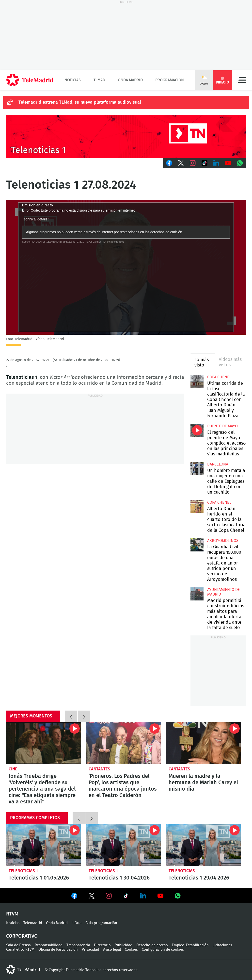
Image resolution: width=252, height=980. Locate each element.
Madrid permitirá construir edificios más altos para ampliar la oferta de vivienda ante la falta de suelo (197, 594)
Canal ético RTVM (20, 950)
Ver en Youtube (160, 896)
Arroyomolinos (223, 541)
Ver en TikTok (126, 897)
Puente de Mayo (222, 426)
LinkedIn (216, 163)
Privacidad (90, 950)
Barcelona (218, 464)
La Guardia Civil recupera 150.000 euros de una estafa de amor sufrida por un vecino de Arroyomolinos (197, 545)
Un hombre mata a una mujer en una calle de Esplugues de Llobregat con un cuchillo (197, 468)
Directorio (102, 945)
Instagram (193, 163)
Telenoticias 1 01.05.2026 (44, 845)
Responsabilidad (49, 945)
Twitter (181, 163)
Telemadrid (33, 923)
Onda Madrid (130, 80)
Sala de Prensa (18, 945)
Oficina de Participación (58, 950)
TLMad (99, 80)
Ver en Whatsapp (178, 896)
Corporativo (22, 936)
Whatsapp (240, 163)
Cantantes (99, 769)
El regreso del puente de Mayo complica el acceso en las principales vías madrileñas (197, 430)
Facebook (169, 163)
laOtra (77, 923)
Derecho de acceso (152, 945)
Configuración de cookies (163, 950)
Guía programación (101, 923)
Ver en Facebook (74, 897)
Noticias (73, 80)
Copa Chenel (219, 377)
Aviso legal (112, 950)
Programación (170, 80)
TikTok (205, 163)
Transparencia (78, 945)
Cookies (131, 950)
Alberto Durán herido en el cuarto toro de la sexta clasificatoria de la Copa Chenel (197, 507)
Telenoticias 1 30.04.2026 (124, 845)
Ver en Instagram (109, 896)
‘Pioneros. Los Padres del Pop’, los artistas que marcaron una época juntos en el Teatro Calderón (124, 743)
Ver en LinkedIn (143, 896)
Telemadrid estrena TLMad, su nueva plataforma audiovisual (80, 102)
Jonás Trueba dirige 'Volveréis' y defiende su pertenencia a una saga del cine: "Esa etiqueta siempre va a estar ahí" (44, 743)
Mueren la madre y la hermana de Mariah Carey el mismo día (204, 743)
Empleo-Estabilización (190, 945)
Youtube (228, 163)
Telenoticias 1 (23, 871)
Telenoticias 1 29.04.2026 (204, 845)
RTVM (12, 914)
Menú (242, 80)
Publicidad (124, 945)
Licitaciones (222, 945)
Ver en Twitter (92, 897)
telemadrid (23, 970)
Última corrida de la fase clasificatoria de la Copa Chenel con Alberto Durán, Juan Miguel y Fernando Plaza (197, 381)
